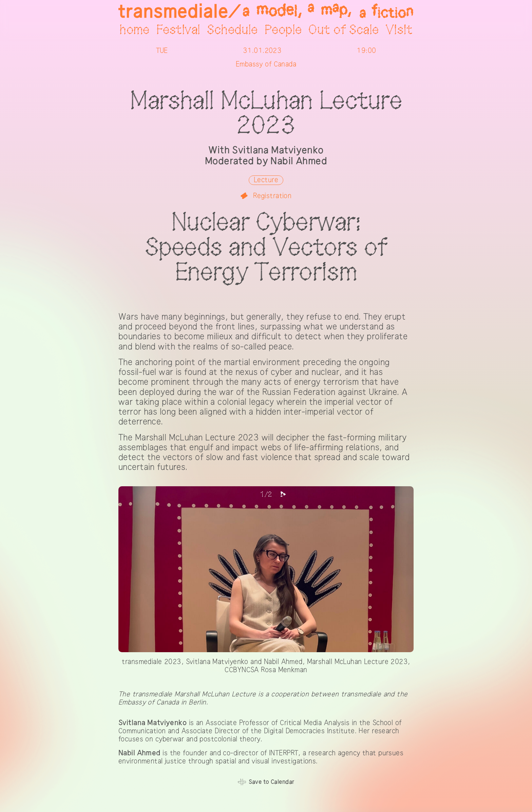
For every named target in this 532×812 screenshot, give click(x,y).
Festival (178, 30)
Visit (399, 30)
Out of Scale (344, 30)
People (283, 30)
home (135, 30)
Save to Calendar (272, 782)
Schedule (232, 30)
